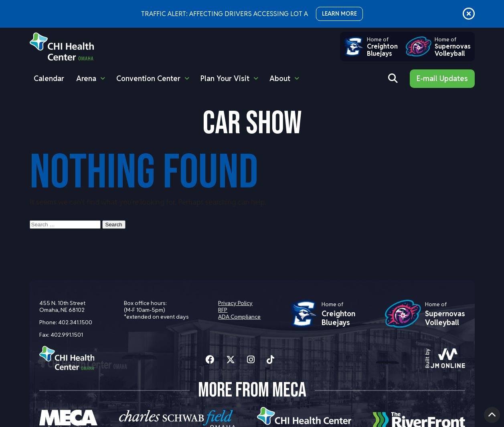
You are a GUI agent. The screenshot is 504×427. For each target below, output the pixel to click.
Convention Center (148, 78)
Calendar (49, 78)
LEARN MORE (339, 14)
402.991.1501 (67, 335)
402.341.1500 (75, 322)
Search (114, 225)
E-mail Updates (442, 78)
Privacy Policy (235, 303)
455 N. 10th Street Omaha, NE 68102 (62, 306)
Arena (86, 78)
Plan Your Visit (225, 78)
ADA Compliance (239, 317)
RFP (223, 310)
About (280, 78)
